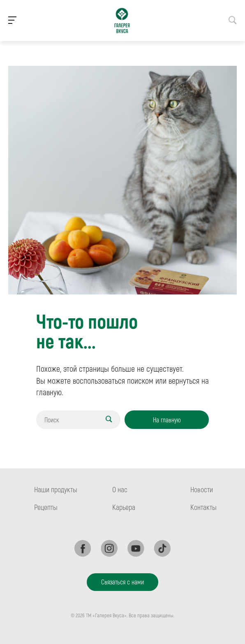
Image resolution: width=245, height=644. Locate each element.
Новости (202, 489)
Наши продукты (56, 489)
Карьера (124, 507)
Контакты (203, 507)
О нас (120, 489)
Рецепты (46, 507)
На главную (167, 420)
